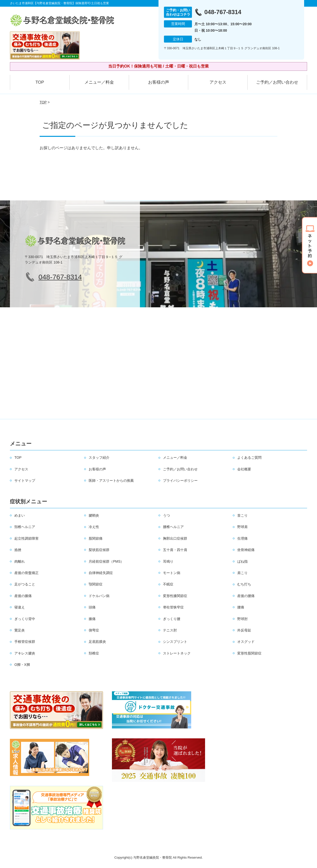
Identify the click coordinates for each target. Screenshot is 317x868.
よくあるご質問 (249, 458)
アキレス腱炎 (25, 653)
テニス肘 (170, 630)
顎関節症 (96, 584)
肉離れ (20, 561)
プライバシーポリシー (180, 481)
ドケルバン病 (99, 596)
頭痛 (92, 607)
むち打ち (244, 584)
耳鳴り (168, 561)
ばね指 (242, 561)
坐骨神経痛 (246, 550)
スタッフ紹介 (99, 458)
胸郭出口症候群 (175, 538)
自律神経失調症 (101, 573)
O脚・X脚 (22, 665)
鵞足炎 (20, 630)
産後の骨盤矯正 (26, 573)
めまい (20, 515)
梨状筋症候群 (99, 550)
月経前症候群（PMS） (106, 561)
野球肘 (242, 619)
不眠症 (168, 584)
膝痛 (92, 619)
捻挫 (18, 550)
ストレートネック (177, 653)
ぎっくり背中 (25, 619)
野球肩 (242, 527)
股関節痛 (96, 538)
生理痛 (242, 538)
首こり (242, 515)
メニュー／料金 (99, 82)
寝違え (20, 607)
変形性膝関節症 (175, 596)
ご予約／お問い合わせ (277, 82)
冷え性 (94, 527)
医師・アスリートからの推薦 (111, 481)
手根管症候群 (25, 642)
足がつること (25, 584)
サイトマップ (25, 481)
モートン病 (172, 573)
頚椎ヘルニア (25, 527)
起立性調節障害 (26, 538)
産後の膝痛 (23, 596)
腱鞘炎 (94, 515)
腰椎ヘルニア (173, 527)
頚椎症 (94, 653)
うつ (166, 515)
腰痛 (241, 607)
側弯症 (94, 630)
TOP (40, 82)
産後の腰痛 (246, 596)
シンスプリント (175, 642)
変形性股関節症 (249, 653)
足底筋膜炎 (97, 642)
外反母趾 (244, 630)
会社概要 (244, 469)
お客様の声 (159, 82)
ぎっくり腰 (172, 619)
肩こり (242, 573)
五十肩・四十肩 (175, 550)
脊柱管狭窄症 (173, 607)
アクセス (218, 82)
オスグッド (246, 642)
